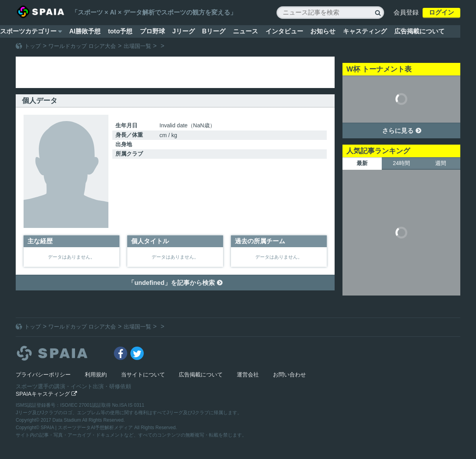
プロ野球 (152, 31)
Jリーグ (184, 31)
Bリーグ (214, 31)
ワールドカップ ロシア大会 (82, 46)
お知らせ (323, 31)
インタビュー (284, 31)
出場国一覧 (137, 46)
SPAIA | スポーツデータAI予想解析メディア (88, 428)
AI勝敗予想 (85, 31)
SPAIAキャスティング (46, 394)
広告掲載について (419, 31)
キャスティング (365, 31)
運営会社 (248, 375)
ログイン (441, 12)
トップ (33, 46)
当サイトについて (143, 375)
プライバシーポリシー (43, 375)
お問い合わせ (289, 375)
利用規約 (96, 375)
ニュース (245, 31)
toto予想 (120, 31)
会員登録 (406, 12)
